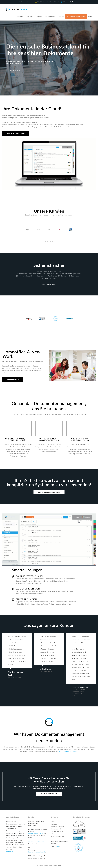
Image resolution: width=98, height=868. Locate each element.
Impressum (54, 824)
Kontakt (53, 822)
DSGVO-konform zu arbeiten (68, 751)
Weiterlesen (9, 852)
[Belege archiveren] (13, 599)
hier (59, 846)
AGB (52, 834)
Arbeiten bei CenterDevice (36, 842)
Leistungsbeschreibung (57, 836)
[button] (42, 241)
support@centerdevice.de (36, 834)
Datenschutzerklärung (57, 826)
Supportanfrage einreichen (37, 858)
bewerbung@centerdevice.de (37, 852)
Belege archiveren (26, 599)
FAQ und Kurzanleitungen (37, 856)
